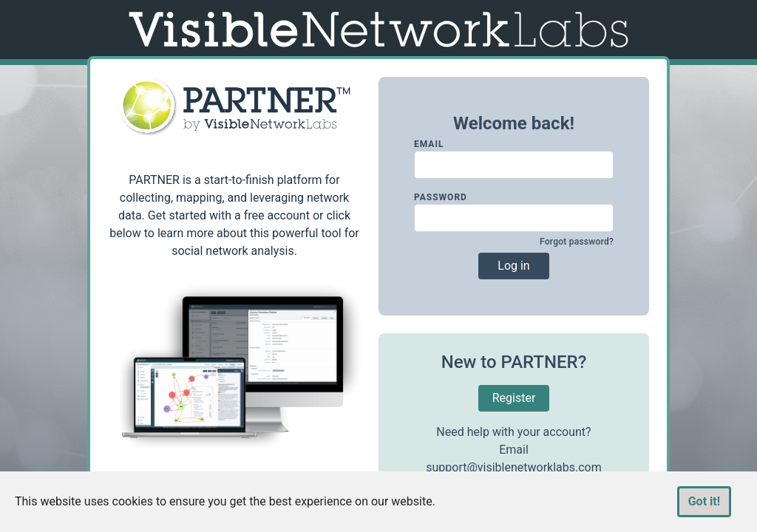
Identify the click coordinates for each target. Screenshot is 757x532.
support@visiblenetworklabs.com (514, 467)
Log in (513, 266)
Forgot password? (577, 242)
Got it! (704, 501)
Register (514, 398)
